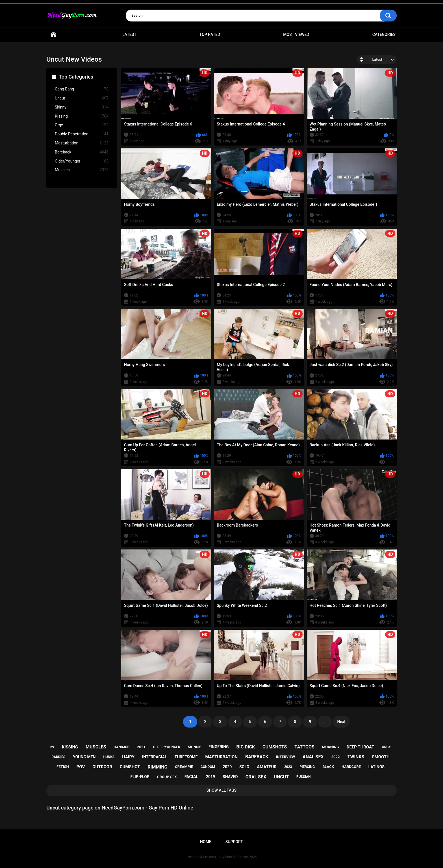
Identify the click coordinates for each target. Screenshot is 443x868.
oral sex (256, 777)
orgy (386, 747)
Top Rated (210, 34)
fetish (63, 767)
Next (341, 722)
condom (208, 767)
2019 (210, 777)
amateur (267, 767)
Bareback (82, 152)
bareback (257, 757)
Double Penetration (82, 134)
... (325, 722)
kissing (70, 747)
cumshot (130, 767)
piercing (307, 767)
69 (52, 747)
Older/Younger (82, 161)
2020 (227, 767)
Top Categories (76, 77)
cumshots (275, 747)
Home (53, 35)
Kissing (82, 116)
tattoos (304, 747)
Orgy (82, 125)
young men (84, 757)
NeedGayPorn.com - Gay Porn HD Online (218, 857)
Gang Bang (82, 89)
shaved (230, 777)
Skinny (82, 107)
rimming (158, 767)
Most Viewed (296, 34)
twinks (356, 757)
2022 (336, 757)
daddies (58, 757)
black (328, 767)
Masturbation (82, 143)
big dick (246, 747)
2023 (288, 767)
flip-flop (140, 777)
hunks (109, 757)
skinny (194, 747)
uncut (281, 777)
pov (81, 767)
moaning (331, 747)
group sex (167, 777)
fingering (219, 747)
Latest (129, 34)
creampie (184, 767)
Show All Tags (222, 790)
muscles (96, 747)
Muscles (82, 170)
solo (244, 767)
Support (234, 842)
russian (304, 777)
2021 (141, 747)
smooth (381, 757)
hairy (128, 757)
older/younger (167, 747)
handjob (122, 747)
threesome (186, 757)
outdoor (102, 767)
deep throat (361, 747)
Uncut (82, 98)
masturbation (221, 757)
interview (285, 757)
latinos (376, 767)
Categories (384, 34)
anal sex (313, 757)
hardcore (351, 767)
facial (191, 777)
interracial (155, 757)
